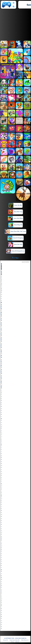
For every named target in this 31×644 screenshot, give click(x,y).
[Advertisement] (15, 25)
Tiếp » (17, 258)
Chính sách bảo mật (15, 640)
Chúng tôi (5, 640)
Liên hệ (17, 642)
